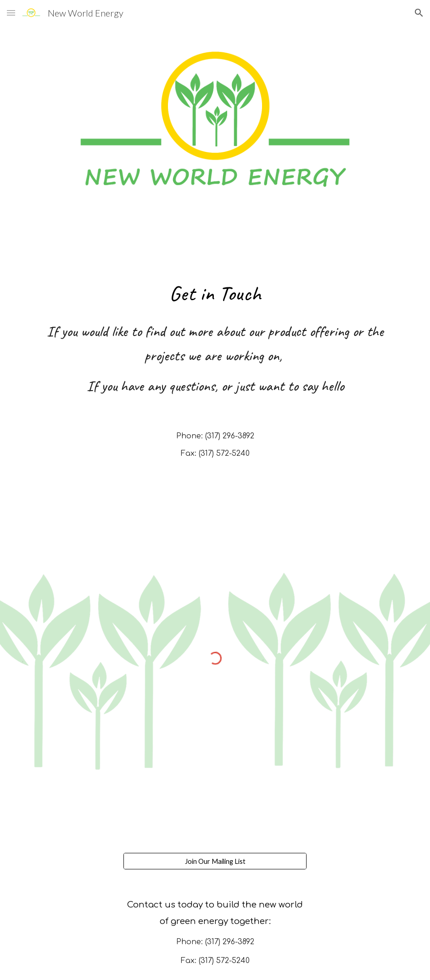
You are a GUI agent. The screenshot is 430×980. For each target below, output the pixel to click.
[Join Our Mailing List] (215, 861)
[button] (11, 13)
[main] (215, 293)
